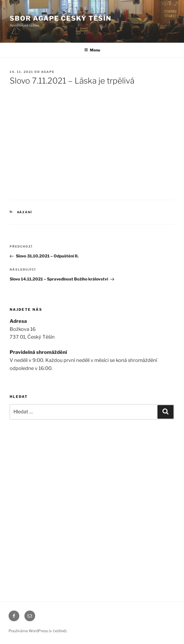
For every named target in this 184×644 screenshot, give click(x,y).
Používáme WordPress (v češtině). (38, 631)
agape (48, 72)
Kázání (25, 212)
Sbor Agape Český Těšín (60, 18)
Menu (92, 50)
